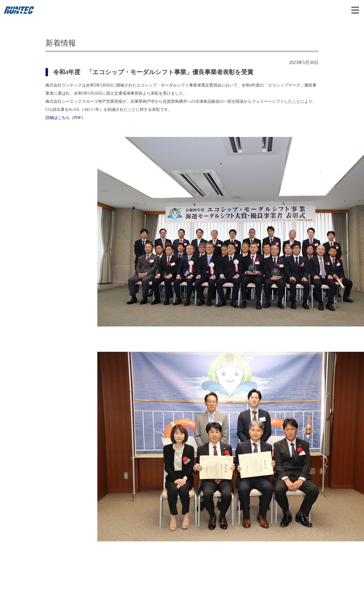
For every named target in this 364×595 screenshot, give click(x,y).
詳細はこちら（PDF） (65, 118)
